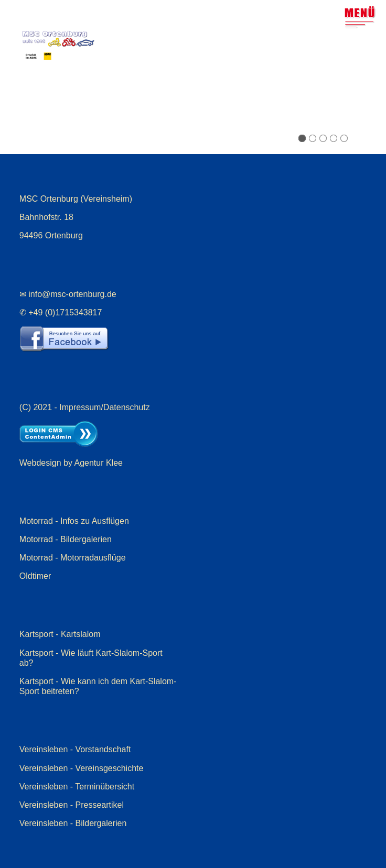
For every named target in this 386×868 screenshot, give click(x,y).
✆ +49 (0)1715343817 (61, 312)
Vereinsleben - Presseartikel (72, 805)
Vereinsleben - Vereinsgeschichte (82, 768)
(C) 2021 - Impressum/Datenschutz (85, 407)
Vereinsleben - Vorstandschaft (75, 749)
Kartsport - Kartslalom (60, 634)
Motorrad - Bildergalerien (66, 539)
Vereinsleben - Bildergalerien (73, 823)
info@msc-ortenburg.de (72, 294)
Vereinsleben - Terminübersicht (77, 787)
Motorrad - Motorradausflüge (73, 558)
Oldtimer (35, 576)
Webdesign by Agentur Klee (71, 463)
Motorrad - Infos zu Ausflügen (74, 521)
